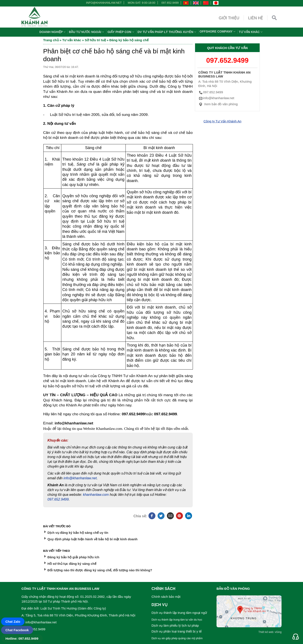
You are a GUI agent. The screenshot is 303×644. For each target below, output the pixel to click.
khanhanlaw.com (96, 495)
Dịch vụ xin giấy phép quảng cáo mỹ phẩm (177, 638)
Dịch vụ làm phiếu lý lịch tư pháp (175, 625)
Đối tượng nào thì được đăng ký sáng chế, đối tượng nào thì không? (100, 570)
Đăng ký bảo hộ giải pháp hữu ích (73, 557)
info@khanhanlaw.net (103, 3)
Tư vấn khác (251, 32)
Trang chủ (51, 40)
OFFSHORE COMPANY (218, 31)
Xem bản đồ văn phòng (218, 104)
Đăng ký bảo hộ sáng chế (129, 40)
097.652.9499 (170, 3)
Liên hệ (256, 18)
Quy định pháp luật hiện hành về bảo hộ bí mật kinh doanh (92, 539)
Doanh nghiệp (53, 32)
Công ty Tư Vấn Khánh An (222, 121)
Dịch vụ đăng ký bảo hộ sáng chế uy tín (78, 533)
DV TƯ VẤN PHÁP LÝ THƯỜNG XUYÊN (167, 32)
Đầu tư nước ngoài (87, 32)
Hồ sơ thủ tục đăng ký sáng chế (72, 564)
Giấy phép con (121, 32)
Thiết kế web (266, 632)
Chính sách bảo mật (166, 597)
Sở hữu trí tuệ (95, 40)
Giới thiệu (229, 18)
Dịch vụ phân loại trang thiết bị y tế (177, 631)
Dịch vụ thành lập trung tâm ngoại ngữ (179, 613)
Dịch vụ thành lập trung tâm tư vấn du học (177, 620)
